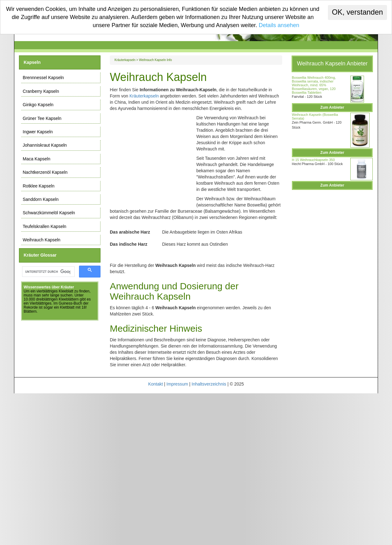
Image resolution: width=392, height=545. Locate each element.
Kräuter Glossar (40, 255)
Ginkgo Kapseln (38, 105)
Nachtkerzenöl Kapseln (45, 172)
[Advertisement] (153, 158)
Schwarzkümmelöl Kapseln (49, 213)
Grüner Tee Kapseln (42, 118)
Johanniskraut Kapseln (45, 145)
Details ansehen (279, 25)
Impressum (177, 384)
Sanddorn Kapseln (41, 199)
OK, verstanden (357, 12)
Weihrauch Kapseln (42, 240)
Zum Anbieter (332, 107)
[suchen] (48, 272)
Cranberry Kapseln (41, 91)
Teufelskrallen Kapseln (44, 226)
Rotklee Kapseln (39, 186)
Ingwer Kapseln (38, 132)
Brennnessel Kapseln (43, 78)
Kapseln (32, 62)
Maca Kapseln (37, 159)
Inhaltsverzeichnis (209, 384)
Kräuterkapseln (125, 60)
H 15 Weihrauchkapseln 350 (313, 160)
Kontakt (155, 384)
